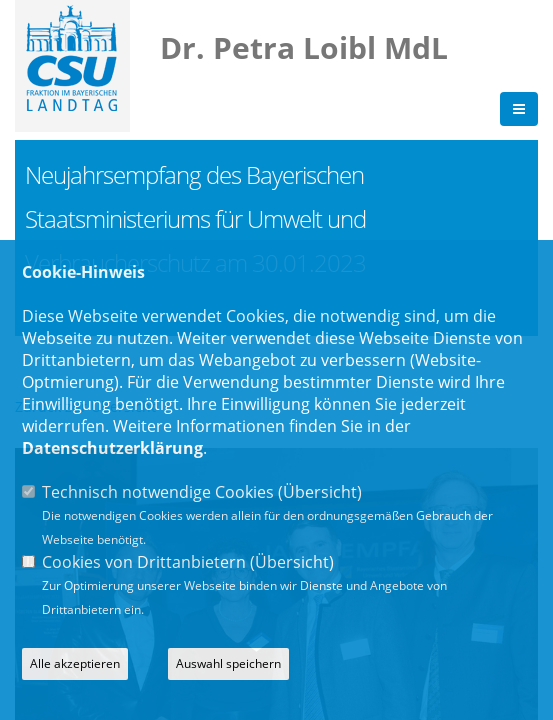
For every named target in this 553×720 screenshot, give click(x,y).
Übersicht (320, 492)
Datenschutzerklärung (112, 448)
